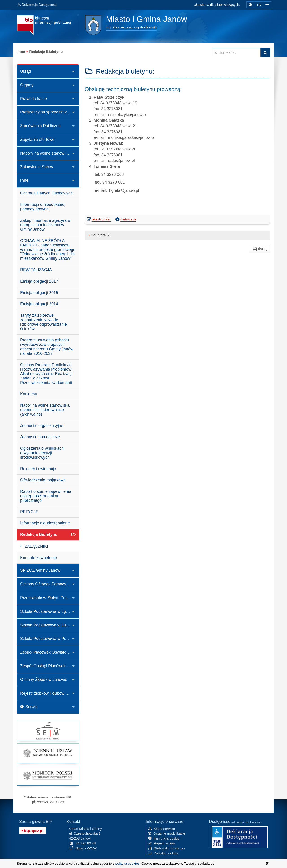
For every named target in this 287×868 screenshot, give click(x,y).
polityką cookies (128, 863)
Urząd (26, 71)
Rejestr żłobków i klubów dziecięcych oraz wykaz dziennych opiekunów (50, 693)
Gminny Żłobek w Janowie (44, 680)
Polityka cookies (163, 853)
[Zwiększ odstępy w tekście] (267, 4)
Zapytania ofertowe (37, 140)
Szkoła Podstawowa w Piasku (47, 639)
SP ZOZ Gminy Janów (40, 570)
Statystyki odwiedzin (166, 848)
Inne (24, 180)
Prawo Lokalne (34, 99)
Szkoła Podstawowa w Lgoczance (50, 611)
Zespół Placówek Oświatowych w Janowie (50, 652)
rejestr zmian (99, 220)
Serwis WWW (83, 848)
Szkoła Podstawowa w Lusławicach (50, 625)
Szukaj (265, 53)
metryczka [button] (125, 219)
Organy (27, 85)
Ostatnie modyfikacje (167, 833)
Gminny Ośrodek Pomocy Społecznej (50, 584)
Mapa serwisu (162, 828)
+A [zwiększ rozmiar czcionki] (259, 5)
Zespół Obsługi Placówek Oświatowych (50, 666)
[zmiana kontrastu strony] (250, 5)
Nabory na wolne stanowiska (46, 153)
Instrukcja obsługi (164, 838)
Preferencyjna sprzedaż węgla (47, 112)
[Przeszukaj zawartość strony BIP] (236, 53)
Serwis (29, 707)
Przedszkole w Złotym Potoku (47, 598)
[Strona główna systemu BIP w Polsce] (33, 830)
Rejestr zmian (162, 843)
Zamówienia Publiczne (40, 126)
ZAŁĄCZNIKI (99, 235)
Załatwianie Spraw (37, 167)
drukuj (260, 249)
